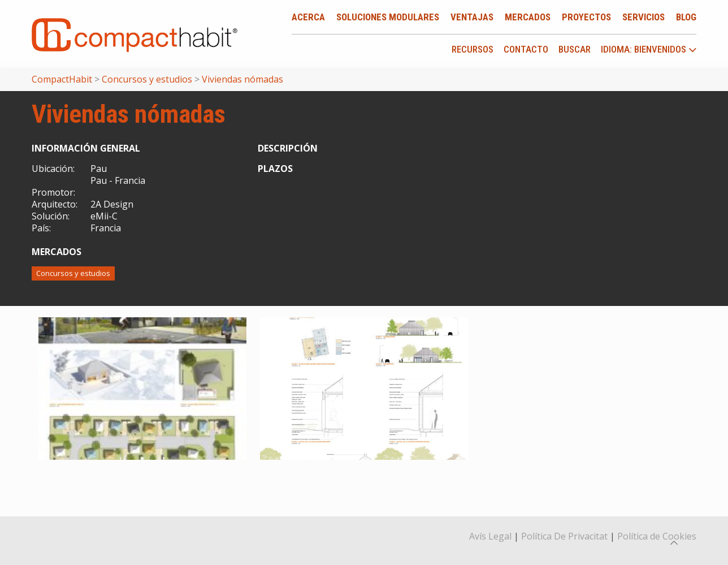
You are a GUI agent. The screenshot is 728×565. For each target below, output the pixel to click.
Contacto (526, 49)
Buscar (575, 49)
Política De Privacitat (564, 536)
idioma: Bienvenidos (649, 50)
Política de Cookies (657, 536)
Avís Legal (490, 536)
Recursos (473, 49)
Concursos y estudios (73, 273)
